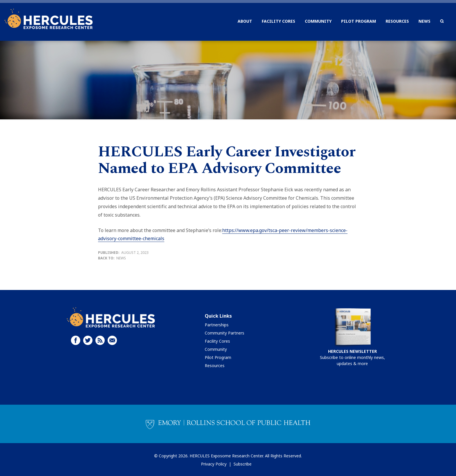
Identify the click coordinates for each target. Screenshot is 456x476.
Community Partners (225, 333)
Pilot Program (218, 357)
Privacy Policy (214, 464)
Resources (215, 366)
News (121, 258)
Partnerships (217, 325)
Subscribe (243, 464)
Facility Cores (217, 341)
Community (216, 349)
